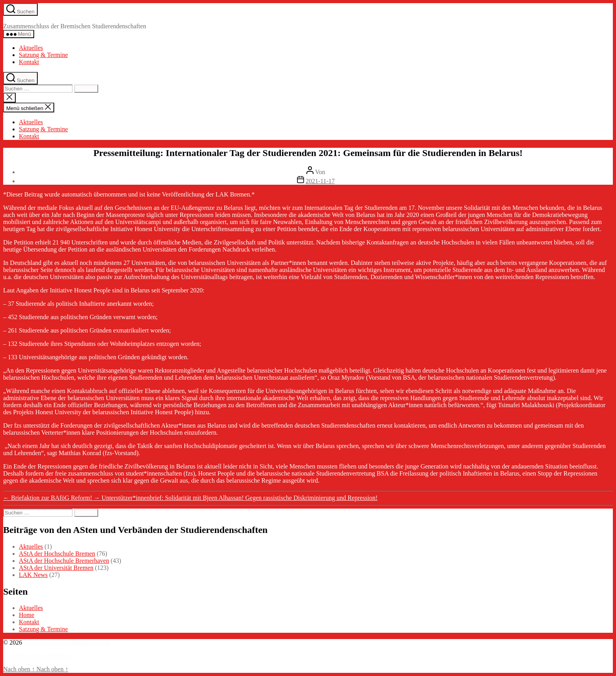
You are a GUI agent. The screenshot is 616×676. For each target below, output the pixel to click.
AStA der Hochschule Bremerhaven (64, 561)
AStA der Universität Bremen (56, 568)
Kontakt (29, 62)
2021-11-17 (320, 181)
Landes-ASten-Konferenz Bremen (46, 19)
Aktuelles (31, 48)
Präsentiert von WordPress (36, 656)
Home (27, 615)
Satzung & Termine (43, 55)
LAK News (33, 575)
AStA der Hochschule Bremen (57, 554)
